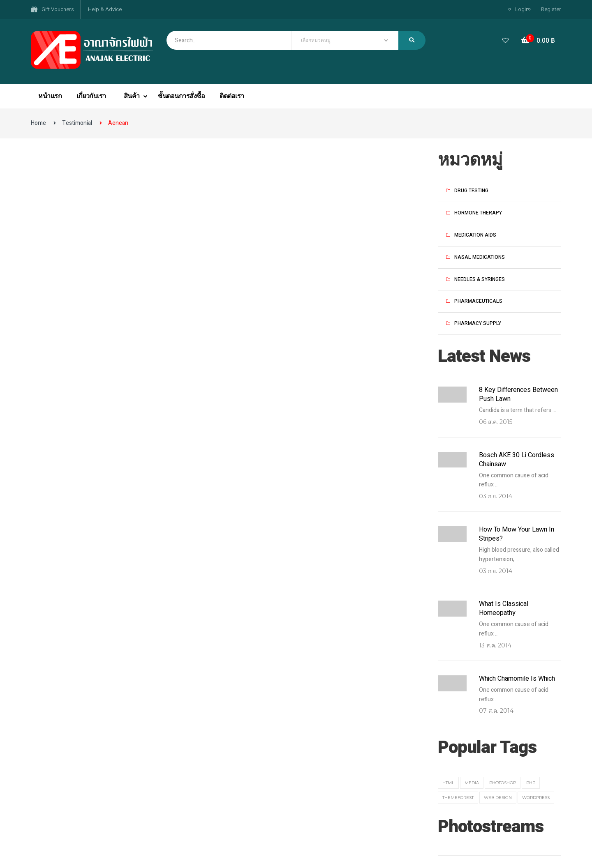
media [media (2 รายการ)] (472, 783)
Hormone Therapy (478, 213)
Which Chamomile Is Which (517, 679)
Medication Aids (475, 235)
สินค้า (133, 96)
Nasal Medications (480, 257)
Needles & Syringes (480, 279)
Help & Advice (105, 9)
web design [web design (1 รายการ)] (498, 798)
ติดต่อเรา (232, 96)
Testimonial (77, 123)
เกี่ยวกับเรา (91, 96)
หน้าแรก (50, 96)
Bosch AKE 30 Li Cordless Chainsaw (517, 460)
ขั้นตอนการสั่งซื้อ (181, 96)
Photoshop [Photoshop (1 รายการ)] (503, 783)
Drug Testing (471, 191)
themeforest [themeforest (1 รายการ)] (458, 798)
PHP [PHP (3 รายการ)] (531, 783)
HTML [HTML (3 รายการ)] (448, 783)
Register (551, 9)
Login (522, 9)
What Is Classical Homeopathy (504, 608)
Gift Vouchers (58, 9)
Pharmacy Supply (478, 323)
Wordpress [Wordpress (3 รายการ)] (536, 798)
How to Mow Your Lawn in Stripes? (517, 534)
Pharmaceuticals (478, 301)
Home (38, 123)
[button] (538, 41)
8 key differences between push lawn (518, 394)
